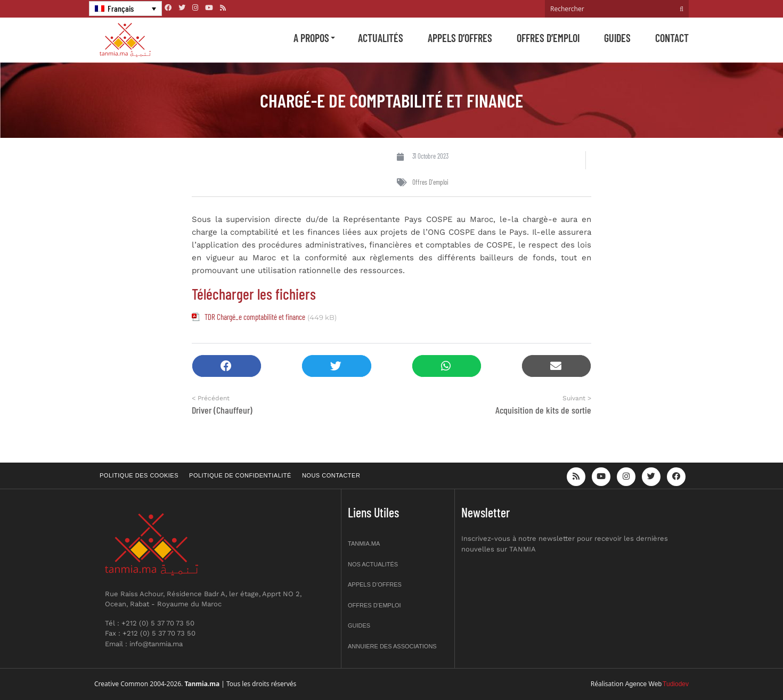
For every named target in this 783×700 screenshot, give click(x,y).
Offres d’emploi (548, 38)
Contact (672, 38)
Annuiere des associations (392, 646)
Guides (617, 38)
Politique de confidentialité (240, 475)
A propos (311, 38)
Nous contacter (331, 475)
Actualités (381, 38)
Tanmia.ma (364, 543)
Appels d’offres (460, 38)
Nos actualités (373, 564)
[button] (227, 366)
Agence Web (644, 684)
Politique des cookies (139, 475)
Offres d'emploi (430, 182)
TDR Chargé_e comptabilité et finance (255, 317)
